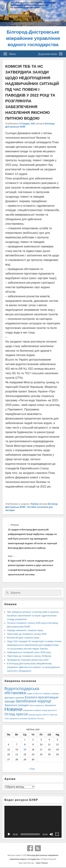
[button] (33, 491)
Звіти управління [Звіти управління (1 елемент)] (37, 705)
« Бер (32, 769)
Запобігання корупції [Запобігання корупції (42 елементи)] (33, 701)
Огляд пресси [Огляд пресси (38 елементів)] (16, 714)
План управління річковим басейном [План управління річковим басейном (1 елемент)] (20, 718)
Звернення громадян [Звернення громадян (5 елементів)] (17, 705)
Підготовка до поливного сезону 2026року (29, 656)
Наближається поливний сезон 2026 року (29, 652)
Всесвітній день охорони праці (23, 638)
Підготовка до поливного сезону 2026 (27, 634)
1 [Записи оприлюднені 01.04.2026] (25, 740)
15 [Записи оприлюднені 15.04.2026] (25, 750)
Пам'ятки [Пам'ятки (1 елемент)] (53, 715)
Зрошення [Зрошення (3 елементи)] (50, 705)
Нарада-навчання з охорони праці (25, 630)
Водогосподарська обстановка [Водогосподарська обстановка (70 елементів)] (22, 691)
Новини (34, 504)
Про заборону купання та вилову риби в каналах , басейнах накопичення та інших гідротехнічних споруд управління (34, 616)
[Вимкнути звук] (51, 834)
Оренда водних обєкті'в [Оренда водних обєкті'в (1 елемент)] (39, 715)
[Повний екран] (57, 834)
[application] (33, 822)
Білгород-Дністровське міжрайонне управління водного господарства (33, 38)
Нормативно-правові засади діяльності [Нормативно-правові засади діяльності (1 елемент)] (40, 710)
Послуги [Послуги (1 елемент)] (40, 718)
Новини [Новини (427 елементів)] (13, 709)
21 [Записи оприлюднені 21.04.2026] (17, 754)
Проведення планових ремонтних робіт (28, 660)
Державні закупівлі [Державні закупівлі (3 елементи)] (14, 698)
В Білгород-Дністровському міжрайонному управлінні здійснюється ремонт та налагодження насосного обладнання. (33, 667)
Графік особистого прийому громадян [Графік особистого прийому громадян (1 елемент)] (43, 693)
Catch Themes (41, 863)
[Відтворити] (9, 834)
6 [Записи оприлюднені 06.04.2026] (9, 744)
